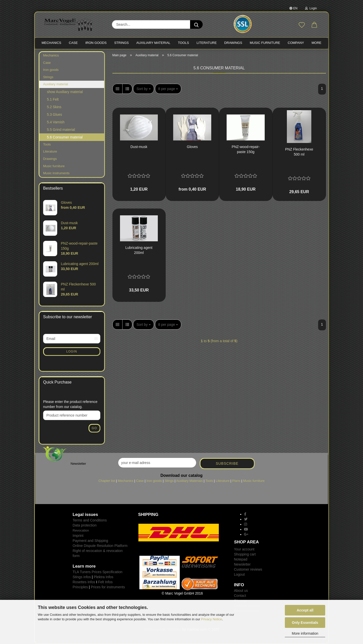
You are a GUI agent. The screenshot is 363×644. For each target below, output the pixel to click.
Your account (244, 549)
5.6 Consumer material (65, 137)
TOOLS (184, 43)
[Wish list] (302, 25)
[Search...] (196, 24)
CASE (73, 43)
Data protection (85, 525)
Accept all (305, 610)
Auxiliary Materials (189, 481)
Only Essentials (305, 623)
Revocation (81, 530)
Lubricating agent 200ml (139, 250)
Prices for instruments (108, 587)
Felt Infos (105, 582)
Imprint (78, 536)
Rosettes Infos (84, 582)
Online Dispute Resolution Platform (100, 546)
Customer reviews (248, 569)
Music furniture (54, 166)
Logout (239, 574)
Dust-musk (139, 147)
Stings (169, 481)
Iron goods (51, 70)
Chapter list (107, 481)
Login (311, 8)
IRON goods (96, 43)
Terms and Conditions (90, 520)
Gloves (192, 147)
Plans (236, 481)
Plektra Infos (104, 577)
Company (296, 43)
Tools (47, 144)
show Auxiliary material (65, 92)
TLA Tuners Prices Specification (98, 572)
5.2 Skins (54, 107)
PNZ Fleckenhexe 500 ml (299, 152)
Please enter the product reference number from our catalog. (70, 404)
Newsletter (242, 564)
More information (305, 633)
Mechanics (51, 55)
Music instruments (56, 173)
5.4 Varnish (56, 122)
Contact (240, 596)
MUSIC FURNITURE (265, 43)
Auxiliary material (153, 43)
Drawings (233, 43)
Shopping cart (245, 554)
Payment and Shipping (90, 541)
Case (47, 63)
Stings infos (82, 577)
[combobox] (143, 89)
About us (241, 591)
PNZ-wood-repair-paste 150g (246, 149)
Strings (48, 77)
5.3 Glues (54, 114)
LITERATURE (207, 43)
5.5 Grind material (61, 130)
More (316, 43)
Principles (80, 587)
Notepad (241, 559)
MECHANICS (51, 43)
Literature (50, 151)
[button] (314, 25)
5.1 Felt (53, 99)
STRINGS (122, 43)
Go (94, 428)
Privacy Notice (212, 619)
